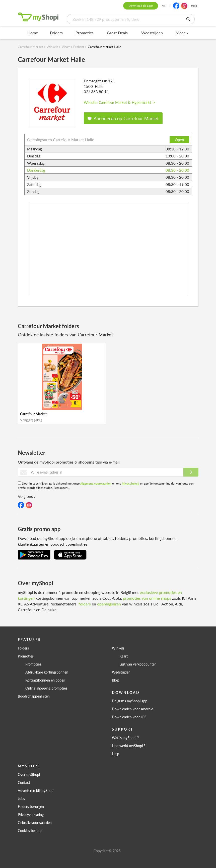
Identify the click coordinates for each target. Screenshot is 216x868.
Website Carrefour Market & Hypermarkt (120, 102)
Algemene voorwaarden (96, 483)
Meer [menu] (182, 33)
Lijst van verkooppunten (138, 664)
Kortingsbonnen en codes (45, 680)
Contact (24, 782)
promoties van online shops (147, 598)
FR (163, 6)
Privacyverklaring (31, 814)
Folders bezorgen (31, 806)
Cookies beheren (31, 830)
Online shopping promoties (46, 688)
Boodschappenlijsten (34, 696)
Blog (115, 680)
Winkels (118, 648)
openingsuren (109, 604)
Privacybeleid (130, 483)
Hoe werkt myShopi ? (129, 746)
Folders (56, 33)
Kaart (124, 656)
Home (33, 33)
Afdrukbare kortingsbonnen (47, 672)
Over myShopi (29, 774)
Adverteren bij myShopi (36, 790)
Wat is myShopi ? (125, 738)
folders (85, 604)
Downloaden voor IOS (129, 717)
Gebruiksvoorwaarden (35, 822)
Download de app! (141, 6)
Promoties (85, 33)
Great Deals (117, 33)
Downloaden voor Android (133, 709)
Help (194, 6)
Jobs (21, 798)
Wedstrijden (152, 33)
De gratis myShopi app (130, 701)
